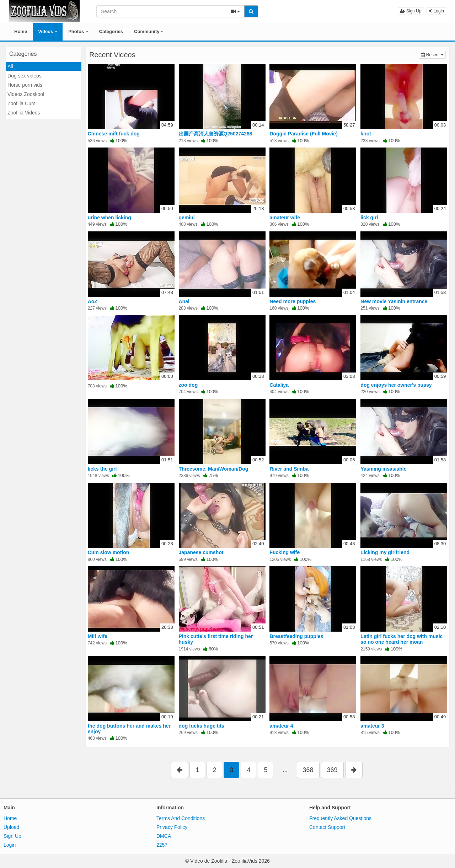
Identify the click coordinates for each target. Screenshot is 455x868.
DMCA (164, 836)
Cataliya (279, 385)
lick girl (369, 218)
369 (332, 770)
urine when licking (109, 218)
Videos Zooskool (26, 94)
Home (21, 31)
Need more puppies (293, 301)
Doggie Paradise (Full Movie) (303, 134)
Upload (11, 827)
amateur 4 (281, 726)
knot (366, 134)
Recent (433, 54)
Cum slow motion (109, 552)
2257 (162, 845)
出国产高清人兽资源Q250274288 (216, 134)
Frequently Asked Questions (340, 818)
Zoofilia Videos (24, 113)
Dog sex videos (25, 76)
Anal (184, 301)
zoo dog (188, 385)
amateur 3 (372, 726)
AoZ (93, 301)
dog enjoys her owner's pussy (396, 385)
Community (149, 31)
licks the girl (102, 469)
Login (436, 11)
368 (308, 770)
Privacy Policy (172, 827)
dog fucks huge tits (202, 726)
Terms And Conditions (181, 818)
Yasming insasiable (383, 469)
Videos (48, 31)
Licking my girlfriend (385, 552)
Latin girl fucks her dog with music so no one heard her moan (402, 639)
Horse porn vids (25, 85)
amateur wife (285, 218)
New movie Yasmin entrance (394, 301)
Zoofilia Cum (22, 103)
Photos (78, 31)
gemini (187, 218)
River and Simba (289, 469)
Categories (111, 31)
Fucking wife (285, 552)
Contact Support (327, 827)
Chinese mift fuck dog (114, 134)
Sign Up (411, 11)
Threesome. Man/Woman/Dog (214, 469)
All (10, 66)
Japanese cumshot (201, 552)
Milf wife (98, 636)
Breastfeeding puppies (296, 636)
